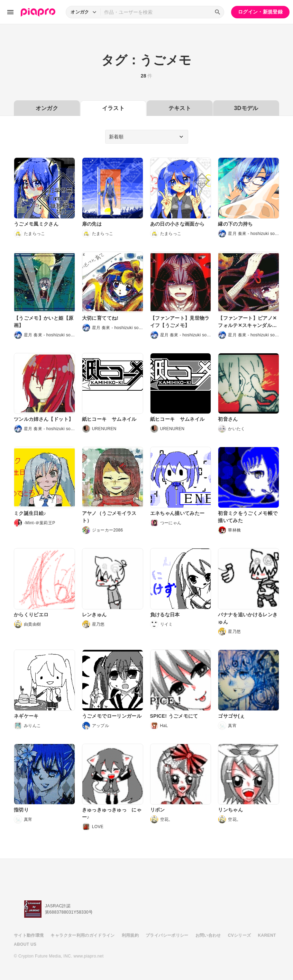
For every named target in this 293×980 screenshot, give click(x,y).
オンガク (47, 108)
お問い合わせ (208, 935)
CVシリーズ (240, 935)
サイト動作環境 (29, 935)
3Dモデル (246, 108)
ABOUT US (25, 944)
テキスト (180, 108)
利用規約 (130, 935)
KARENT (267, 935)
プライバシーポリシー (167, 935)
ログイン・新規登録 (260, 12)
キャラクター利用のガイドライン (83, 935)
